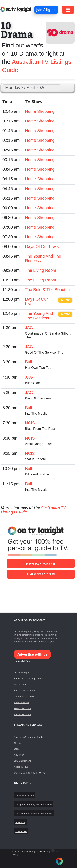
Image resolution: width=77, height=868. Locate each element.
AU (39, 773)
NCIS (30, 423)
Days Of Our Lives (42, 246)
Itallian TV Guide (23, 714)
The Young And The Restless (39, 316)
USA (16, 773)
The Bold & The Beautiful (48, 290)
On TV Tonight (21, 673)
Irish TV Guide (21, 702)
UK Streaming (28, 773)
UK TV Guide (21, 684)
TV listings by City (25, 795)
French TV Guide (23, 708)
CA (45, 773)
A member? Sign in (41, 574)
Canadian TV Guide (24, 696)
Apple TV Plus (21, 767)
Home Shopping (40, 111)
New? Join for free (41, 564)
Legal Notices (42, 852)
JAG (29, 328)
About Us (20, 822)
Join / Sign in (46, 10)
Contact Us (21, 831)
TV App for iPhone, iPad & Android (33, 804)
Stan (16, 749)
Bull (28, 362)
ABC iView (19, 755)
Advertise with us (32, 654)
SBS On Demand (23, 761)
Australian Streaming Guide (29, 737)
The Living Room (41, 270)
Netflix (17, 743)
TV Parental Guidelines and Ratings (34, 813)
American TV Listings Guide (28, 679)
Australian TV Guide (24, 690)
